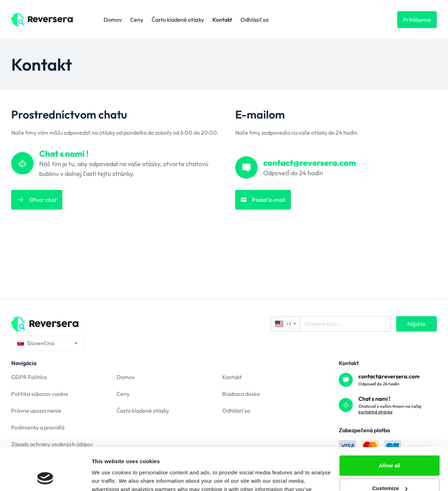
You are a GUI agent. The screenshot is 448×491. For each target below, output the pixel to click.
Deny (389, 472)
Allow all (390, 426)
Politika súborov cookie (40, 394)
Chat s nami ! (374, 399)
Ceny (137, 20)
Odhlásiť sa (254, 20)
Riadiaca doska (241, 394)
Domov (113, 20)
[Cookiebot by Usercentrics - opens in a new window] (45, 477)
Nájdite (416, 324)
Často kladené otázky (178, 20)
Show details (108, 477)
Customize (390, 449)
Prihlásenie (417, 20)
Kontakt (222, 20)
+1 (285, 324)
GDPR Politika (29, 377)
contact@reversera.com (389, 376)
